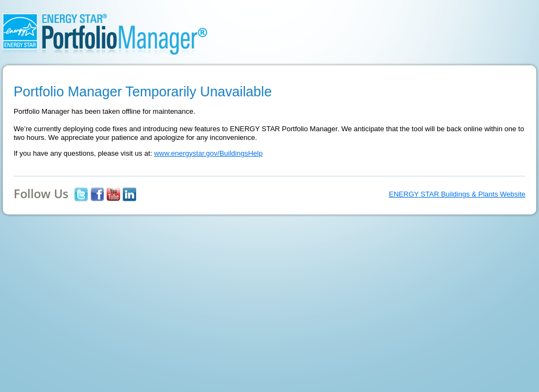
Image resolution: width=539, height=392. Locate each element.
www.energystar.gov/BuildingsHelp (208, 153)
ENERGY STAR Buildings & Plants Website (457, 194)
